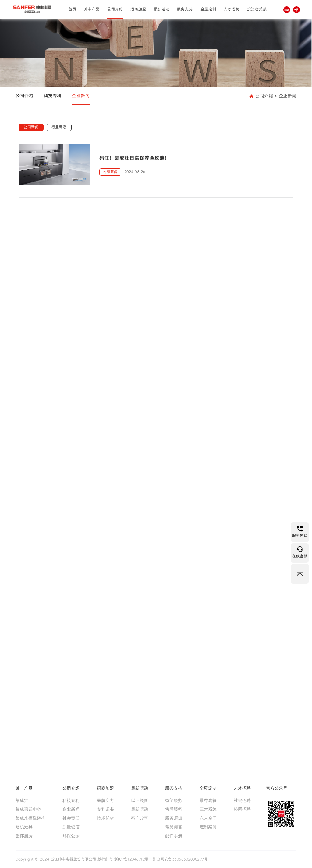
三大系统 (208, 809)
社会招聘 (242, 800)
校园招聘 (242, 809)
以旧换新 (140, 800)
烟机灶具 (24, 827)
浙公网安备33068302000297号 (180, 859)
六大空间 (208, 818)
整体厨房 (24, 836)
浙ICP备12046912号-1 (133, 859)
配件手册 (174, 836)
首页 (73, 9)
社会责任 (71, 818)
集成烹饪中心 (28, 809)
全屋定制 (208, 9)
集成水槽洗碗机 (30, 818)
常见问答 (174, 827)
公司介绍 (115, 9)
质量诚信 (71, 827)
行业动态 (59, 127)
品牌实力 (105, 800)
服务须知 (174, 818)
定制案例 (208, 827)
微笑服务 (174, 800)
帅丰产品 (92, 9)
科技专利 (53, 96)
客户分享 (140, 818)
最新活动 (162, 9)
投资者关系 (257, 9)
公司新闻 (31, 127)
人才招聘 (232, 9)
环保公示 (71, 836)
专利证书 (105, 809)
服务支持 (185, 9)
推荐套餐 (208, 800)
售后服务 (174, 809)
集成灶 (22, 800)
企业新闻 (81, 96)
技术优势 (105, 818)
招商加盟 (138, 9)
